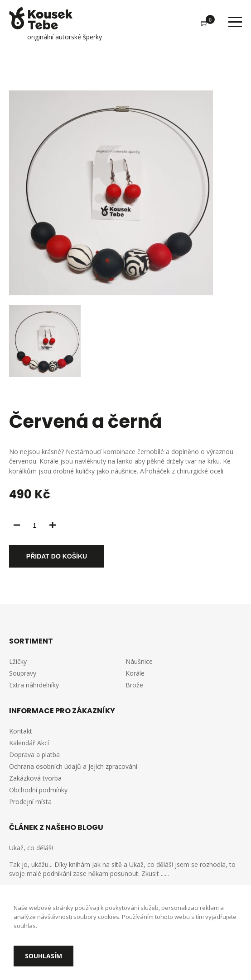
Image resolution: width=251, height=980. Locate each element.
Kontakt (21, 731)
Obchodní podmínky (38, 790)
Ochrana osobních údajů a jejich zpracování (73, 766)
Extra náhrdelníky (34, 685)
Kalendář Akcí (29, 743)
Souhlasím (43, 956)
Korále (135, 673)
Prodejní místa (30, 802)
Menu (235, 22)
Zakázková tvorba (35, 778)
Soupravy (23, 673)
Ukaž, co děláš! (31, 848)
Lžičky (18, 661)
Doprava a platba (34, 755)
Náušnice (139, 661)
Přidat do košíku (57, 556)
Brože (134, 685)
